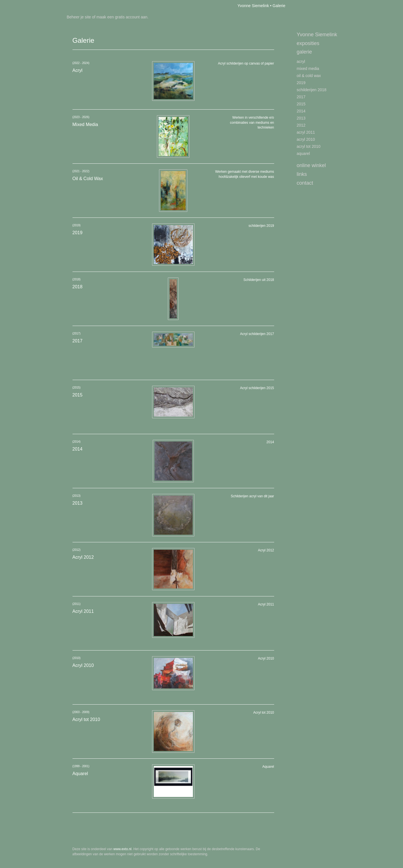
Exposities (308, 43)
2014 (301, 111)
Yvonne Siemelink (253, 6)
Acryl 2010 (306, 139)
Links (302, 174)
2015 (301, 104)
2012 (301, 125)
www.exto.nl (122, 849)
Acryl (301, 61)
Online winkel (311, 165)
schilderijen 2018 (312, 90)
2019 (301, 83)
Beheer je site (79, 17)
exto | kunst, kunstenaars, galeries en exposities (77, 6)
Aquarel (303, 153)
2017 (301, 97)
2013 (301, 118)
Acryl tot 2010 (309, 146)
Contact (305, 183)
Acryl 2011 (306, 132)
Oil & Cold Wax (309, 76)
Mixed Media (308, 69)
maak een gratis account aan (122, 17)
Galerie (304, 52)
